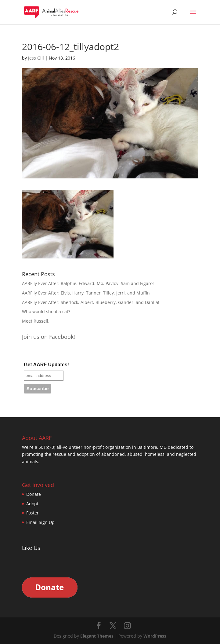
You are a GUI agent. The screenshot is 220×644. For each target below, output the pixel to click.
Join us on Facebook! (49, 337)
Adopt (32, 504)
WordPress (155, 636)
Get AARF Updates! (46, 365)
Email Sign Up (40, 522)
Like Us (31, 548)
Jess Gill (36, 58)
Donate (34, 494)
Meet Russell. (36, 321)
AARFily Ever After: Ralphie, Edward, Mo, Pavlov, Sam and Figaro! (88, 283)
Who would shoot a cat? (46, 311)
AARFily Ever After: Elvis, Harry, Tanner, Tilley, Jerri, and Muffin (86, 293)
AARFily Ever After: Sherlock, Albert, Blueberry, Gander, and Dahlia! (91, 302)
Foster (32, 513)
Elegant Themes (97, 636)
